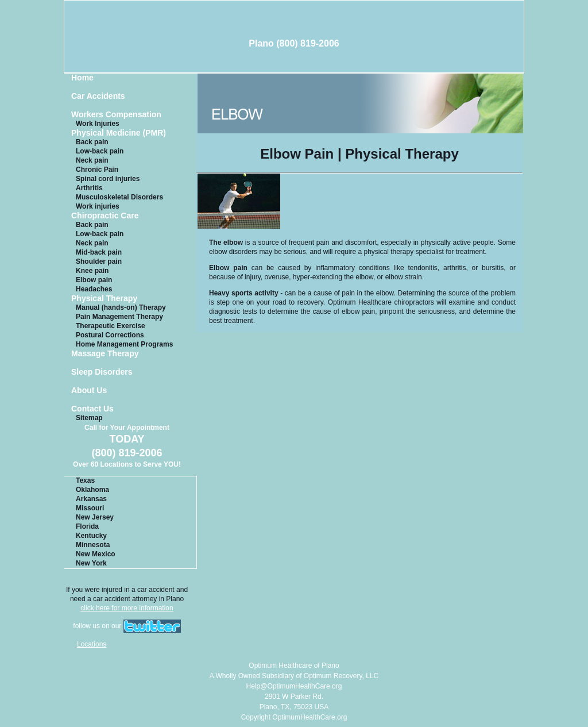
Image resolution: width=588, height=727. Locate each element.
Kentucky (91, 536)
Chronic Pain (97, 170)
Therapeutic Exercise (111, 326)
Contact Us (92, 409)
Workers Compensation (116, 115)
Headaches (94, 289)
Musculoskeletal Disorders (119, 197)
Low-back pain (100, 151)
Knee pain (92, 271)
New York (91, 563)
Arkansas (91, 499)
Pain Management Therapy (119, 317)
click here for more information (127, 608)
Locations (92, 644)
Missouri (90, 508)
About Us (89, 391)
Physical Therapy (104, 299)
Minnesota (93, 545)
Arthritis (89, 188)
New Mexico (96, 554)
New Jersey (95, 517)
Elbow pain (94, 280)
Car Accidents (98, 96)
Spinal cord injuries (108, 179)
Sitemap (89, 418)
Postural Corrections (110, 335)
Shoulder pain (99, 261)
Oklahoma (92, 490)
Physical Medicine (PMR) (119, 133)
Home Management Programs (124, 344)
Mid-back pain (99, 252)
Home (82, 78)
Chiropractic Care (105, 216)
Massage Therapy (105, 354)
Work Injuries (98, 124)
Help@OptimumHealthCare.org (294, 686)
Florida (87, 526)
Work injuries (98, 206)
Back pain (92, 142)
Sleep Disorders (102, 372)
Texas (85, 480)
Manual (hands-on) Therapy (121, 307)
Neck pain (92, 160)
